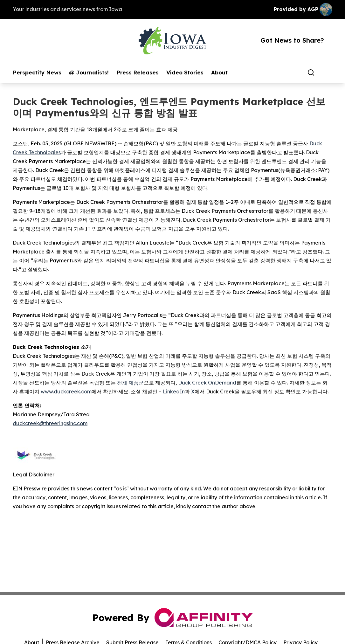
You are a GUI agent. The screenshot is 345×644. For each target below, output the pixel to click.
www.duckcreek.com (66, 391)
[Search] (311, 73)
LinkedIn (174, 391)
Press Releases (138, 73)
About (219, 73)
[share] (328, 73)
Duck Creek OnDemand (207, 383)
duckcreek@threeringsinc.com (50, 423)
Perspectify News (37, 73)
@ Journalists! (89, 73)
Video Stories (185, 73)
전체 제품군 (130, 383)
